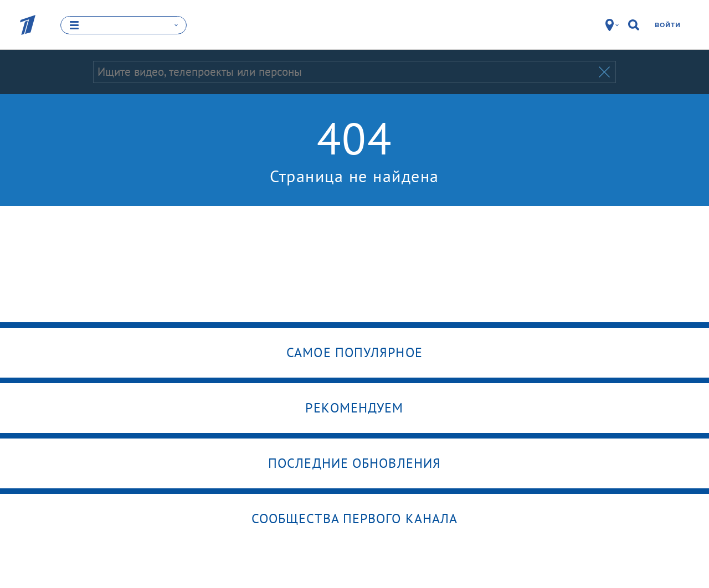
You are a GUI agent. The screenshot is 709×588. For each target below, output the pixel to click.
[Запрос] (345, 72)
